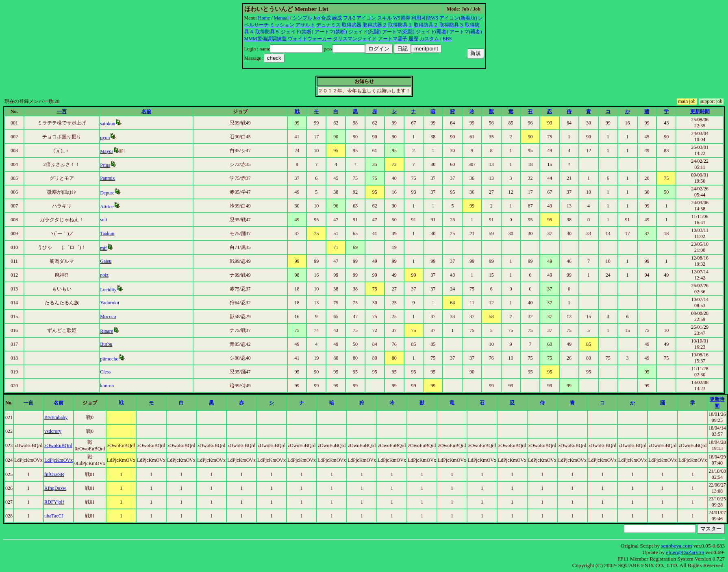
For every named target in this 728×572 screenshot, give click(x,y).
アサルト (305, 25)
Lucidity (108, 290)
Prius (105, 165)
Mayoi (106, 151)
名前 (146, 111)
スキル (385, 18)
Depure (107, 193)
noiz (104, 275)
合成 (326, 18)
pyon (105, 138)
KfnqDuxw (55, 488)
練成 (337, 18)
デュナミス (328, 25)
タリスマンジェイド (355, 39)
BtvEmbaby (56, 417)
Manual (281, 18)
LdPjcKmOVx (59, 460)
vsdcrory (53, 431)
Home (264, 18)
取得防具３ (452, 25)
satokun (108, 124)
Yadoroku (110, 303)
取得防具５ (267, 32)
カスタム (429, 39)
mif (103, 248)
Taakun (107, 234)
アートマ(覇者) (466, 32)
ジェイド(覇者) (432, 32)
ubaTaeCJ (54, 516)
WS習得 (402, 18)
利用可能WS (425, 18)
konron (107, 386)
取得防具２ (426, 25)
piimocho (109, 359)
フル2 (349, 18)
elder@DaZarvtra (685, 552)
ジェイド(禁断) (297, 32)
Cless (105, 372)
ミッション (282, 25)
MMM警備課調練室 (265, 39)
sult (103, 220)
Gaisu (106, 261)
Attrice (107, 207)
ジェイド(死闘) (365, 32)
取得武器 (352, 25)
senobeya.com (676, 546)
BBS (447, 39)
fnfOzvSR (54, 474)
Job (317, 18)
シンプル (302, 18)
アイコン (366, 18)
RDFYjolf (54, 502)
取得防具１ (400, 25)
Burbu (106, 344)
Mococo (108, 317)
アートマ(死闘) (398, 32)
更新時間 (700, 111)
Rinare (106, 331)
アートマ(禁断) (331, 32)
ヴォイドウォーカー (310, 39)
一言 (62, 111)
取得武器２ (375, 25)
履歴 (413, 39)
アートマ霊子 (393, 39)
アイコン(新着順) (458, 18)
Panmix (108, 178)
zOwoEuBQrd (58, 445)
